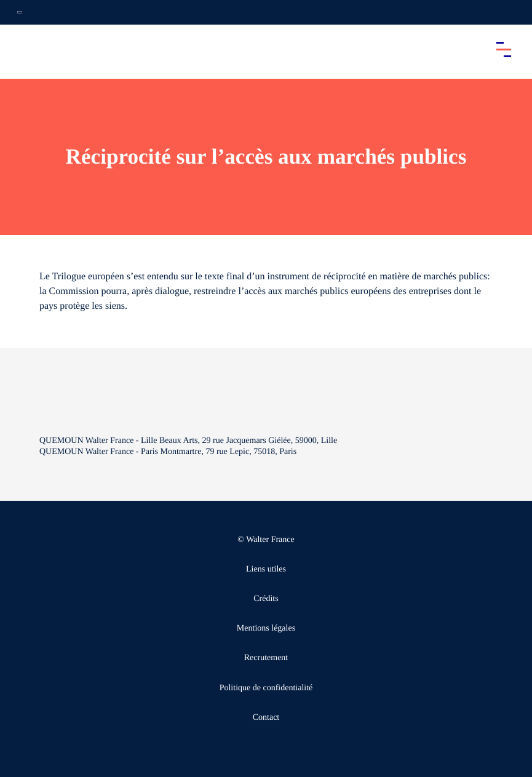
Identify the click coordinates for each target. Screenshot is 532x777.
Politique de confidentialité (266, 688)
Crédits (266, 599)
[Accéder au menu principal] (504, 49)
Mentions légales (266, 628)
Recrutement (266, 658)
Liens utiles (266, 569)
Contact (266, 718)
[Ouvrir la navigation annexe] (20, 12)
